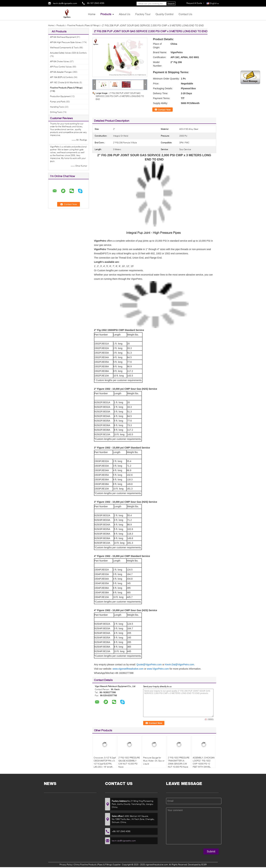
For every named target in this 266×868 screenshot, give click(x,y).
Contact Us (185, 14)
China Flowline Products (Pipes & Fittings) (93, 865)
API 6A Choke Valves (60, 61)
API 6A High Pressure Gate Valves (66, 42)
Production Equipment (60, 96)
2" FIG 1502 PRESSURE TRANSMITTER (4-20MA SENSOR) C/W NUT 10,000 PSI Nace (179, 762)
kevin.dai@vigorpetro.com (65, 3)
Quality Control (165, 14)
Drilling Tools (56, 112)
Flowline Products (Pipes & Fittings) (84, 25)
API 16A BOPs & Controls (62, 77)
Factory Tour (143, 14)
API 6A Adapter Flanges (61, 72)
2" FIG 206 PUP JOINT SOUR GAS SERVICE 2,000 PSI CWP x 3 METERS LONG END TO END (120, 96)
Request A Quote (194, 3)
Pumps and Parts (58, 102)
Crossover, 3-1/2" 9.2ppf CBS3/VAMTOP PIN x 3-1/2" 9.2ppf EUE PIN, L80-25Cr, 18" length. (105, 762)
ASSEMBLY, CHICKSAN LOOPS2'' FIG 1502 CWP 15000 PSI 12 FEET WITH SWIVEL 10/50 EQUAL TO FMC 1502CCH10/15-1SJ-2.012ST (204, 767)
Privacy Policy (66, 865)
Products (106, 14)
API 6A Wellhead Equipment (63, 37)
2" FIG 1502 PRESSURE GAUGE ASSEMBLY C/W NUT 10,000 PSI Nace (129, 762)
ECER (204, 865)
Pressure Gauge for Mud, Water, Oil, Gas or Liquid (154, 761)
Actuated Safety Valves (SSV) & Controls (68, 53)
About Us (125, 14)
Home (92, 14)
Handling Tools (57, 107)
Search (171, 4)
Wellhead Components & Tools (64, 48)
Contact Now (164, 110)
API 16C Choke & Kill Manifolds (64, 82)
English (214, 3)
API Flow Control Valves (61, 67)
